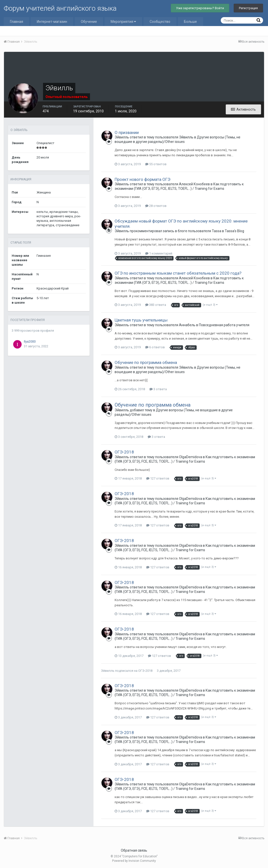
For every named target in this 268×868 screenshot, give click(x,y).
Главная (17, 22)
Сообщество (160, 22)
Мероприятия (123, 22)
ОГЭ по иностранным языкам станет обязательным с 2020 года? (178, 273)
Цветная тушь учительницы (141, 320)
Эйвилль (108, 671)
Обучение (89, 22)
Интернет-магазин (52, 22)
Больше (190, 22)
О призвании (127, 132)
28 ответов (156, 206)
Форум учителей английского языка (60, 8)
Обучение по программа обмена (146, 362)
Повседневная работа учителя (224, 325)
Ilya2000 (30, 341)
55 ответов (156, 164)
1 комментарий (159, 253)
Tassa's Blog (234, 231)
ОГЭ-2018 (124, 452)
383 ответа (156, 305)
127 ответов (158, 478)
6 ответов (155, 347)
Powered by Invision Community (134, 861)
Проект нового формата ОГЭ (142, 179)
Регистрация (248, 8)
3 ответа (158, 389)
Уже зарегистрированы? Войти (200, 8)
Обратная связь (134, 850)
